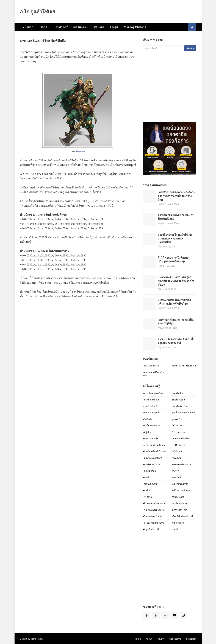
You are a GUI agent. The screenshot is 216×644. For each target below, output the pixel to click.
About (149, 639)
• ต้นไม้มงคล (176, 426)
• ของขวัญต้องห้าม (179, 406)
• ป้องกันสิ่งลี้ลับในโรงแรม (155, 451)
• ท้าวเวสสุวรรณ (178, 432)
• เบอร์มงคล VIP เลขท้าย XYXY (154, 374)
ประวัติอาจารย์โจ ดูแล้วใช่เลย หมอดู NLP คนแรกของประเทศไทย (175, 238)
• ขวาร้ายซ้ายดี (150, 406)
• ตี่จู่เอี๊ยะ (147, 432)
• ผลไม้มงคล (176, 451)
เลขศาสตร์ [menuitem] (61, 27)
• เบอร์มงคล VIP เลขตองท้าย (183, 366)
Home (138, 639)
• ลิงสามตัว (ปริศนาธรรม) (155, 503)
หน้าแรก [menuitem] (28, 27)
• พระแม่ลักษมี (149, 471)
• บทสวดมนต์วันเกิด (180, 438)
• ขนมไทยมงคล (178, 400)
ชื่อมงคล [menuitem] (99, 27)
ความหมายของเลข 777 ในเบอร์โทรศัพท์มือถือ (176, 217)
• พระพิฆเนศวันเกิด (152, 464)
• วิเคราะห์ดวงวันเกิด (153, 516)
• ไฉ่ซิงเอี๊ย (148, 419)
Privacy (161, 639)
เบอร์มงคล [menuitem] (79, 27)
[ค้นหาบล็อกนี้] (163, 48)
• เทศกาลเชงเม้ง (150, 438)
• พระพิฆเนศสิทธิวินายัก (181, 464)
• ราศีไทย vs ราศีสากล (181, 490)
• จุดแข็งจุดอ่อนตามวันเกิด (183, 413)
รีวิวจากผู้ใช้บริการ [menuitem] (135, 27)
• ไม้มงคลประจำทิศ (179, 484)
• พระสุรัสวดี (176, 477)
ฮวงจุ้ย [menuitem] (114, 27)
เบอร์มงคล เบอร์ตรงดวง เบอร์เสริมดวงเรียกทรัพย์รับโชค (174, 302)
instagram (191, 639)
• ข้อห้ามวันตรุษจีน (152, 413)
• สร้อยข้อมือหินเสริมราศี (182, 516)
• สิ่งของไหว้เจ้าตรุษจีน (153, 523)
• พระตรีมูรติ (176, 458)
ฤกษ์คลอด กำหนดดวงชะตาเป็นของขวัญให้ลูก (176, 321)
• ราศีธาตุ (147, 497)
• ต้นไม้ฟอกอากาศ (152, 426)
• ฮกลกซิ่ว (175, 529)
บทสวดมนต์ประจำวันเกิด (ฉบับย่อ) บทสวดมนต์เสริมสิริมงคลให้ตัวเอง (176, 281)
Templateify (37, 639)
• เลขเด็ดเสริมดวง (179, 503)
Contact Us (175, 639)
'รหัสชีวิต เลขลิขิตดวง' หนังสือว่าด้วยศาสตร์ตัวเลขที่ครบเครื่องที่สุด (176, 196)
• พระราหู (175, 471)
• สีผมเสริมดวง (177, 523)
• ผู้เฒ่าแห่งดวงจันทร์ (153, 458)
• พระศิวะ (147, 477)
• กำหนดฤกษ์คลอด (152, 400)
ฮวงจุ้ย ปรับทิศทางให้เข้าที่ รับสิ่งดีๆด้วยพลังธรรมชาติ (176, 341)
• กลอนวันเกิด (177, 393)
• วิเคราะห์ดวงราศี (179, 510)
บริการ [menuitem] (43, 27)
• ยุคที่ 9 (146, 490)
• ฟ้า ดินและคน (150, 484)
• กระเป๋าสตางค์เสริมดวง (154, 393)
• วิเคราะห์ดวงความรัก (153, 510)
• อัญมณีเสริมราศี (151, 529)
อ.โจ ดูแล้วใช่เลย (38, 12)
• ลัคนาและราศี (178, 497)
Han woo (81, 151)
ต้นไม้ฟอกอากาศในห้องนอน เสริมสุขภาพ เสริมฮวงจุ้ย (174, 259)
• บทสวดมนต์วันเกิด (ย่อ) (154, 445)
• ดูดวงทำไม (176, 419)
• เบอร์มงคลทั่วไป (151, 366)
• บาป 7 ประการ (178, 445)
